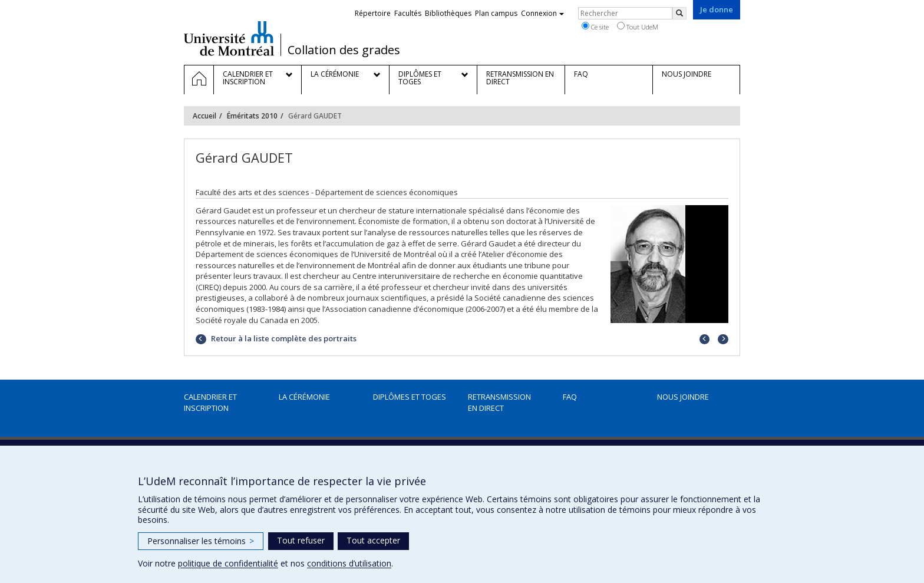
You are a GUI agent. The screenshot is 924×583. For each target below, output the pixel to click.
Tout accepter (373, 540)
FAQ (570, 397)
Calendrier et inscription (210, 402)
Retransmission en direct (499, 402)
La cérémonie (304, 397)
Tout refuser (301, 540)
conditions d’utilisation (349, 563)
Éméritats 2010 (252, 116)
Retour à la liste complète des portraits (283, 338)
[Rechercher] (679, 13)
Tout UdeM (638, 27)
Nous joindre (683, 397)
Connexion (542, 13)
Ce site (595, 27)
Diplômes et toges (410, 397)
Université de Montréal (229, 38)
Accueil (204, 116)
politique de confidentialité (228, 563)
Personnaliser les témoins (201, 541)
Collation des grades (344, 50)
